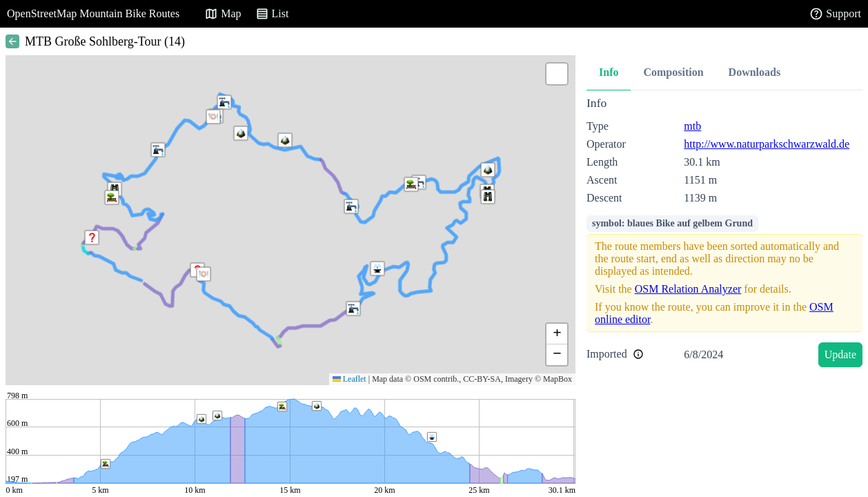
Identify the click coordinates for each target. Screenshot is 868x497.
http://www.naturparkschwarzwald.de (767, 144)
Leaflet (349, 379)
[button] (213, 117)
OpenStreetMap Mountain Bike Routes (93, 13)
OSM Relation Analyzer (688, 289)
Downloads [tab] (755, 72)
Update (840, 354)
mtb (692, 126)
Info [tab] (609, 72)
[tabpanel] (724, 234)
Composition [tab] (673, 72)
